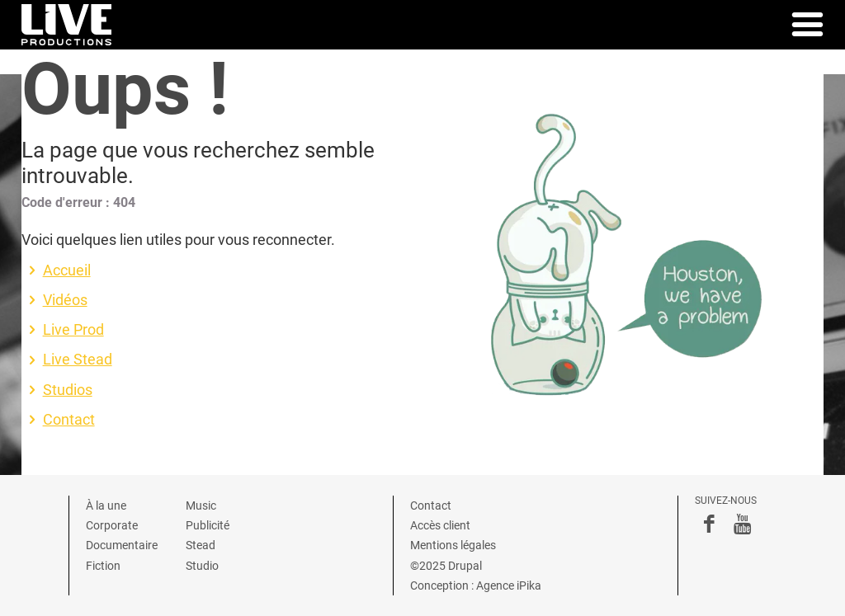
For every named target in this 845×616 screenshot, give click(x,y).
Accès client (440, 525)
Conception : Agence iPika (476, 585)
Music (201, 505)
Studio (202, 566)
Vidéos (65, 300)
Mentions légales (453, 545)
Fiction (103, 566)
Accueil (67, 270)
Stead (201, 545)
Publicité (208, 525)
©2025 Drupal (446, 566)
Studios (68, 390)
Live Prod (73, 330)
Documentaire (122, 545)
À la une (106, 505)
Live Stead (78, 360)
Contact (69, 420)
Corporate (112, 525)
